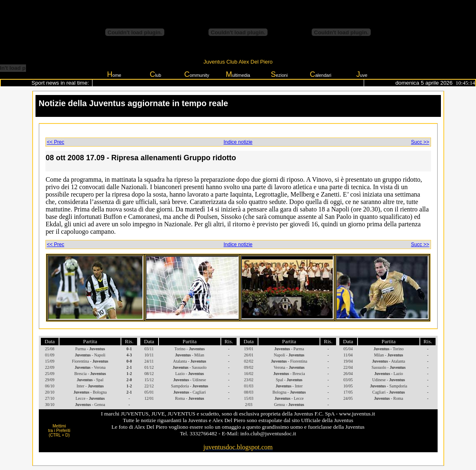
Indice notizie (238, 142)
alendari (320, 74)
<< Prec (56, 142)
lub (156, 74)
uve (362, 74)
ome (114, 74)
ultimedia (238, 74)
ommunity (197, 74)
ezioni (279, 74)
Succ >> (420, 142)
